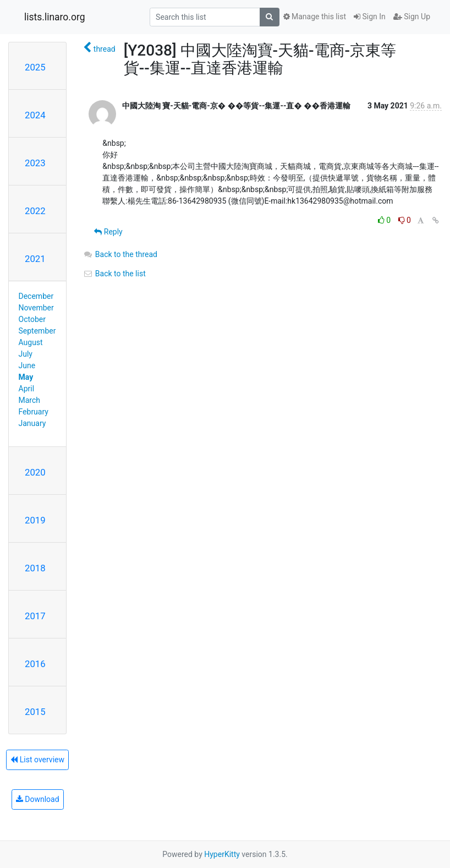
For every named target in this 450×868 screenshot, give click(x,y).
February (34, 412)
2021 (35, 259)
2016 (35, 664)
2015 (35, 712)
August (31, 342)
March (30, 400)
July (26, 354)
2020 (35, 472)
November (36, 308)
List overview (37, 760)
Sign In (370, 17)
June (27, 365)
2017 (35, 616)
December (36, 296)
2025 (35, 67)
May (26, 377)
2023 (35, 163)
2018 (35, 568)
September (37, 331)
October (32, 319)
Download (38, 799)
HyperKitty (222, 854)
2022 (35, 211)
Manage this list (315, 17)
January (32, 423)
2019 (35, 520)
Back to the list (114, 274)
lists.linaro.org (55, 17)
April (27, 389)
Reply (108, 232)
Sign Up (412, 17)
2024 (35, 115)
